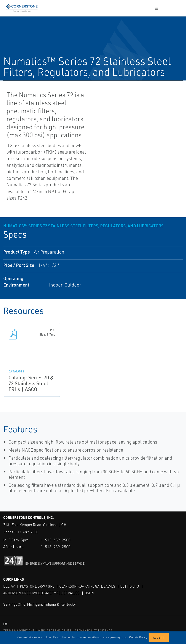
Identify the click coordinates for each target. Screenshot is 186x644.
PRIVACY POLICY (86, 630)
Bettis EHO (130, 586)
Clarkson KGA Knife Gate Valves (87, 586)
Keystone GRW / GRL (37, 586)
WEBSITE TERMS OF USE (55, 630)
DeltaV (9, 586)
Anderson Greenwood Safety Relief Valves (41, 593)
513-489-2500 (27, 532)
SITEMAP (106, 630)
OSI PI (89, 593)
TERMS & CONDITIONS (19, 630)
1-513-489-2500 (56, 540)
